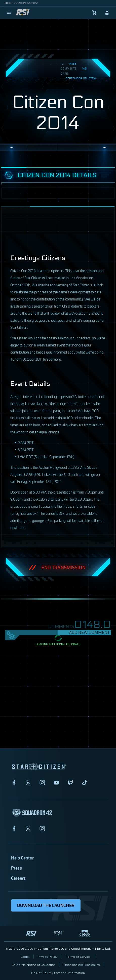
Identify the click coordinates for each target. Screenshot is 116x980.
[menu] (9, 13)
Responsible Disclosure (82, 965)
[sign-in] (107, 13)
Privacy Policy (48, 957)
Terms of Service (78, 957)
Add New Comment (89, 632)
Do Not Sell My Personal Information (58, 973)
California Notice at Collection (34, 965)
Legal (25, 957)
